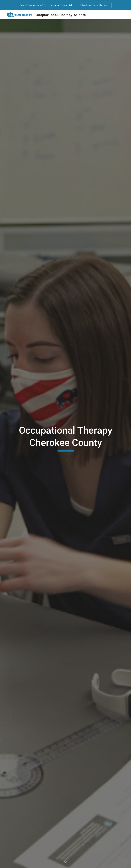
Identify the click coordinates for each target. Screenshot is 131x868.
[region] (65, 5)
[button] (66, 862)
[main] (65, 438)
